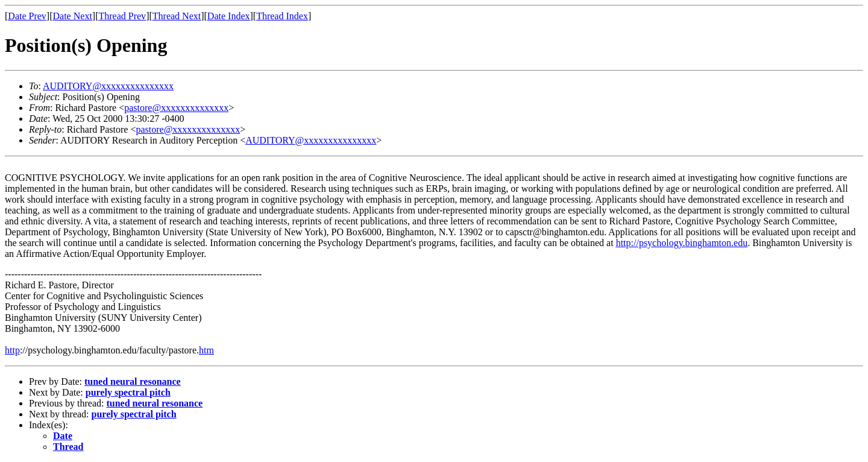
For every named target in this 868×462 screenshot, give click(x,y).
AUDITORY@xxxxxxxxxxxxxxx (108, 86)
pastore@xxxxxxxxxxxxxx (176, 108)
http (12, 350)
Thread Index (282, 16)
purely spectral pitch (128, 392)
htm (206, 350)
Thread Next (177, 16)
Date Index (229, 16)
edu (741, 243)
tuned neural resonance (133, 381)
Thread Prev (122, 16)
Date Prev (27, 16)
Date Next (73, 16)
